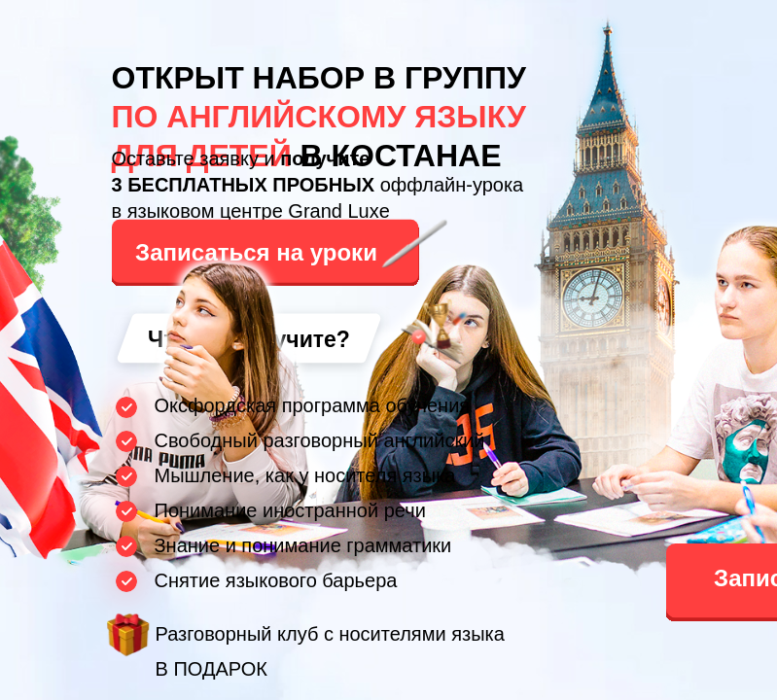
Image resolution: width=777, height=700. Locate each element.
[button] (286, 246)
